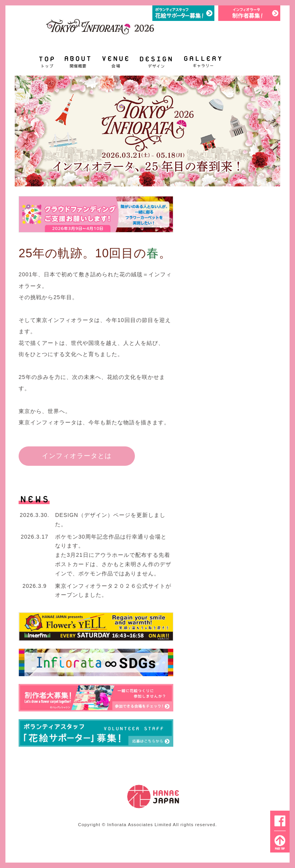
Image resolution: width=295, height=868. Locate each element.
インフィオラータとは (77, 456)
